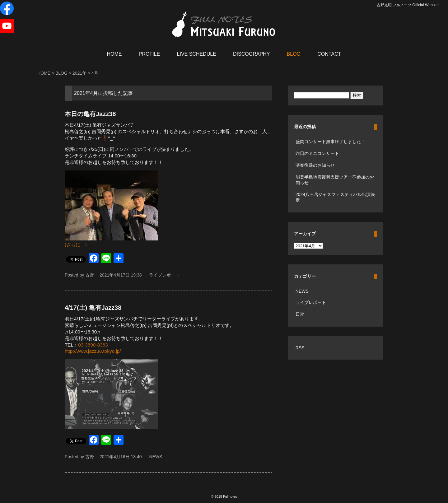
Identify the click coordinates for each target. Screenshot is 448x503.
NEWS (156, 457)
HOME (114, 54)
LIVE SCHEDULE (197, 54)
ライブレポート (164, 275)
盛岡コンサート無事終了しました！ (330, 142)
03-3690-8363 (93, 345)
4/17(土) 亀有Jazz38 (93, 308)
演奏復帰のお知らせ (315, 165)
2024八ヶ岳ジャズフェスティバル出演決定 (335, 197)
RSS (300, 348)
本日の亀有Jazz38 (90, 114)
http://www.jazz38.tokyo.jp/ (93, 351)
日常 (300, 314)
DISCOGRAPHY (251, 54)
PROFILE (149, 54)
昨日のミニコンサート (317, 153)
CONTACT (329, 54)
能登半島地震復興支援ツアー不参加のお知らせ (335, 180)
